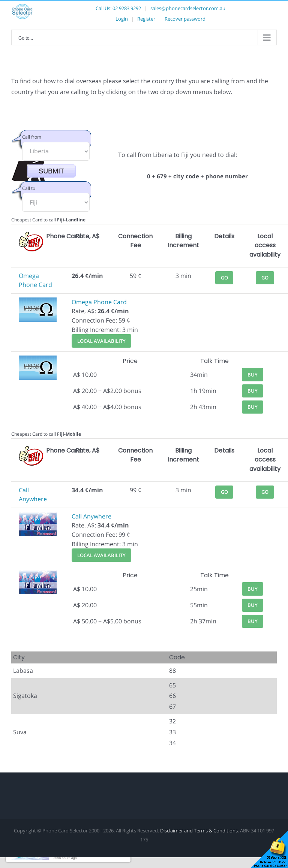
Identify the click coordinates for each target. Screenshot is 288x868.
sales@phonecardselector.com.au (188, 8)
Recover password (185, 19)
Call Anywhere (91, 516)
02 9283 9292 (127, 8)
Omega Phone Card (99, 302)
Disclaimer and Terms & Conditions (199, 831)
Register (146, 19)
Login (122, 19)
